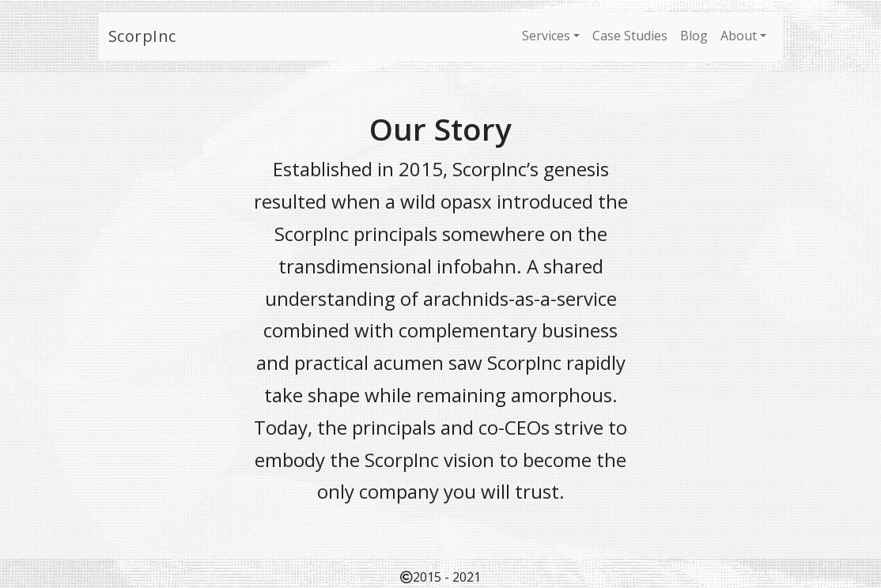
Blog (694, 36)
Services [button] (546, 36)
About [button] (739, 36)
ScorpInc (142, 36)
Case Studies (630, 36)
